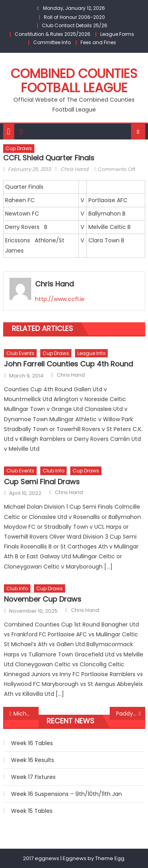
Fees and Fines (98, 42)
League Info (91, 353)
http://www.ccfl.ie (60, 299)
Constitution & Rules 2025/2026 (52, 34)
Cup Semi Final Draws (42, 482)
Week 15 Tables (32, 811)
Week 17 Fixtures (33, 777)
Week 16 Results (33, 760)
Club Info (53, 471)
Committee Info (52, 42)
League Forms (117, 34)
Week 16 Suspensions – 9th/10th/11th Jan (67, 794)
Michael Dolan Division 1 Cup (26, 714)
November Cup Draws (43, 599)
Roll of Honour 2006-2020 (74, 17)
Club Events (20, 353)
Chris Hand (74, 169)
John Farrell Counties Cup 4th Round (68, 364)
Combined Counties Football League (74, 81)
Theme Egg (110, 858)
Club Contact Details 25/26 (75, 25)
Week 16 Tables (32, 743)
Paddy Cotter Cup (131, 714)
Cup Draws (19, 148)
